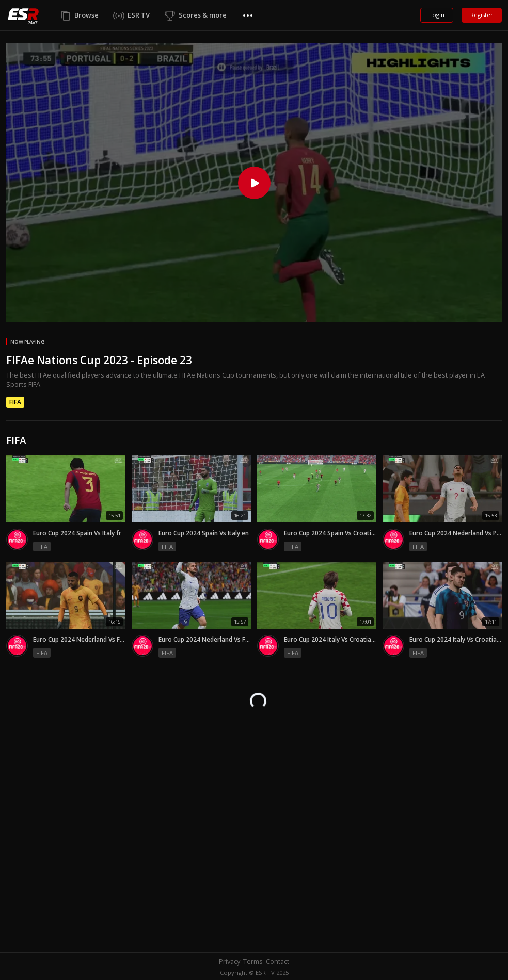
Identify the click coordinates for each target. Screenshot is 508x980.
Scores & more (203, 15)
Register (482, 15)
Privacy (229, 961)
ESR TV (139, 15)
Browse (86, 15)
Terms (253, 961)
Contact (277, 961)
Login (437, 15)
